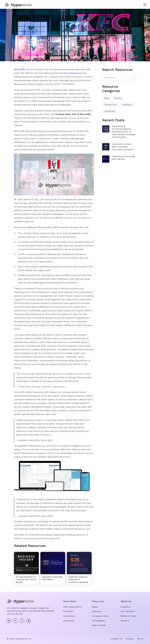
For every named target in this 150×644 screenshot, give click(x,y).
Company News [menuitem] (100, 616)
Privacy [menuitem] (130, 639)
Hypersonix (76, 73)
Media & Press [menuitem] (128, 616)
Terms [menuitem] (140, 639)
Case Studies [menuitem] (99, 625)
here (22, 535)
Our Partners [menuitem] (128, 611)
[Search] (119, 78)
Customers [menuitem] (69, 616)
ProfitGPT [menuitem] (69, 611)
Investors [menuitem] (126, 607)
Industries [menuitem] (69, 621)
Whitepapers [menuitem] (99, 621)
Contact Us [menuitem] (116, 639)
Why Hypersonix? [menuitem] (73, 607)
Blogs (107, 98)
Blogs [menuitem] (95, 607)
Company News (111, 105)
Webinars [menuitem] (97, 611)
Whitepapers (127, 105)
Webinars (118, 98)
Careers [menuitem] (125, 621)
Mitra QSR (19, 69)
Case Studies (110, 111)
